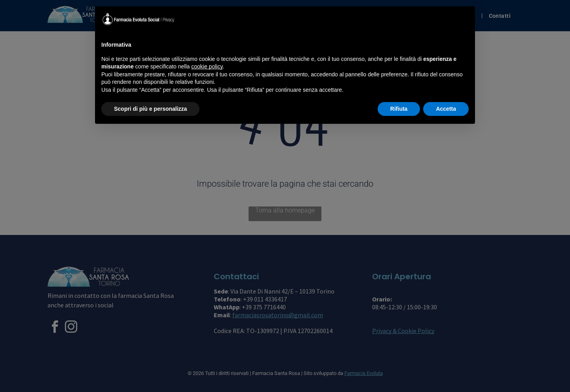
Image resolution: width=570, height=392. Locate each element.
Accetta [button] (446, 109)
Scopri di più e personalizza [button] (150, 109)
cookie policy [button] (207, 66)
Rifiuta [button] (399, 109)
